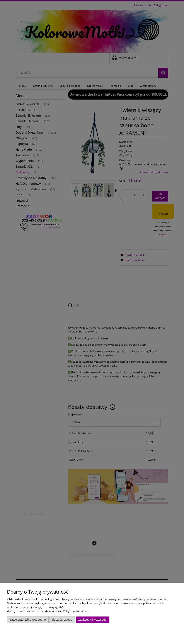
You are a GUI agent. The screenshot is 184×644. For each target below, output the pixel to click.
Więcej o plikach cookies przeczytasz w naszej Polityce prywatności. (48, 611)
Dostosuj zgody (62, 620)
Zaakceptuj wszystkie (92, 620)
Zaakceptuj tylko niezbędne (28, 620)
